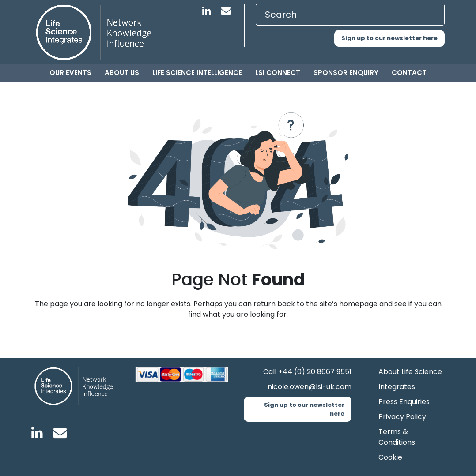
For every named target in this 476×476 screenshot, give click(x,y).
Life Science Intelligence (197, 73)
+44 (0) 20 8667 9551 (315, 372)
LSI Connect (278, 73)
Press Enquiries (404, 402)
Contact (409, 73)
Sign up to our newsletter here (389, 38)
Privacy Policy (402, 417)
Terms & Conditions (397, 437)
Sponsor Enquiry (346, 73)
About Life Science (410, 372)
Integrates (397, 387)
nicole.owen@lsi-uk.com (310, 387)
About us (122, 73)
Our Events (70, 73)
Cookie (390, 457)
